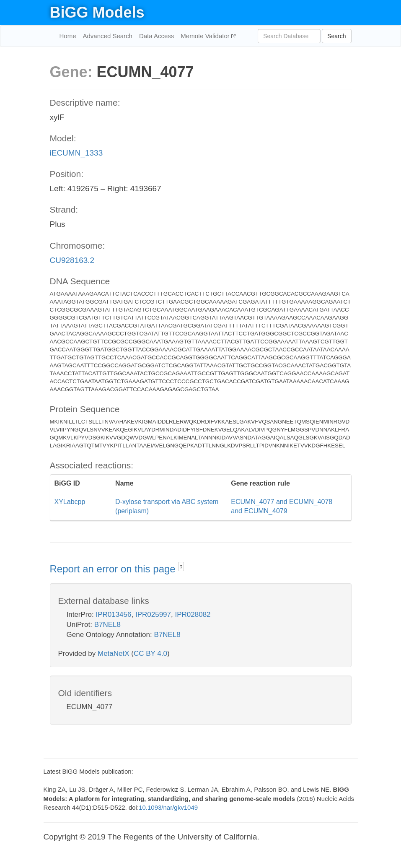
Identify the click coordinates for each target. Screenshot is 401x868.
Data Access (157, 36)
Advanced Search (108, 36)
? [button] (181, 567)
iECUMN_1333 (76, 153)
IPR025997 (153, 615)
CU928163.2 (72, 260)
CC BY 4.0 (150, 654)
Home (68, 36)
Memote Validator (206, 36)
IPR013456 (113, 615)
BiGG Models (97, 12)
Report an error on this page (114, 569)
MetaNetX (114, 654)
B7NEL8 (107, 625)
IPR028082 (193, 615)
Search (336, 36)
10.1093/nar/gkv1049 (168, 807)
